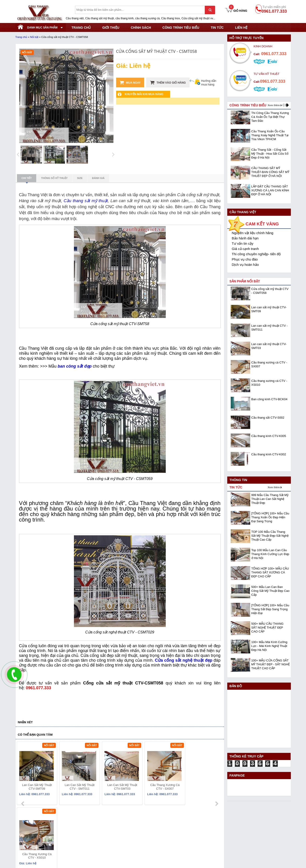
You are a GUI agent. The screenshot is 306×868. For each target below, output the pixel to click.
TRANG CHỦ (81, 28)
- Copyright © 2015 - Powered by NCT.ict (249, 862)
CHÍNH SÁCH (141, 28)
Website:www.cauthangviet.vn (37, 850)
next (217, 774)
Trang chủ (21, 37)
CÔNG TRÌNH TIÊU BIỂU (181, 28)
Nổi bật (34, 37)
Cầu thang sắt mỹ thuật (86, 201)
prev (23, 774)
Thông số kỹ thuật (54, 178)
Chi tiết (27, 179)
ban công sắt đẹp (75, 366)
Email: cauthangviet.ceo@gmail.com (41, 844)
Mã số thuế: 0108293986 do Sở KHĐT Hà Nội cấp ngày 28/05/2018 (65, 827)
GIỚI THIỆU (111, 28)
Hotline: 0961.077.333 (31, 838)
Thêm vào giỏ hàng (168, 82)
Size (80, 178)
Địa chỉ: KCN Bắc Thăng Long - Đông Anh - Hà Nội (52, 833)
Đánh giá (98, 178)
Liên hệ (241, 28)
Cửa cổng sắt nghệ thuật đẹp (184, 660)
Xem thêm (274, 105)
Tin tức (217, 28)
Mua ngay (130, 82)
